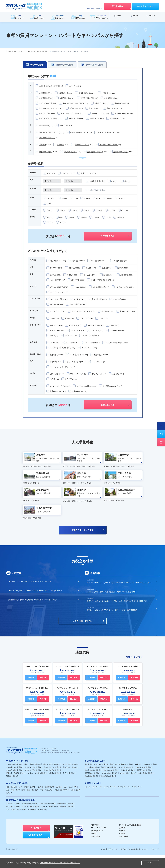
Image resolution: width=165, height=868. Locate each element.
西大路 (18, 803)
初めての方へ (93, 838)
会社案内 (121, 841)
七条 (70, 800)
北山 (8, 800)
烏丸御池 (40, 800)
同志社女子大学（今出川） (49, 133)
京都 (13, 803)
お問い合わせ (122, 850)
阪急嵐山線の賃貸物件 (111, 783)
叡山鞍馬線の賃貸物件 (108, 789)
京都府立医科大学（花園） (49, 118)
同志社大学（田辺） (47, 138)
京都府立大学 (73, 118)
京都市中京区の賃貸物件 (70, 777)
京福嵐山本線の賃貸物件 (128, 786)
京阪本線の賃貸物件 (128, 783)
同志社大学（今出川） (106, 133)
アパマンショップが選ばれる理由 (129, 838)
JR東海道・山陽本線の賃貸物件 (146, 777)
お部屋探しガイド (94, 844)
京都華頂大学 (44, 93)
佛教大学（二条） (81, 145)
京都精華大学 (120, 103)
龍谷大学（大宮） (46, 152)
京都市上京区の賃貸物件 (32, 777)
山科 (72, 803)
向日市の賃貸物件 (55, 786)
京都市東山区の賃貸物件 (15, 780)
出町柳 (26, 800)
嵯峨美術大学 (44, 126)
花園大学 (42, 145)
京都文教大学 (95, 118)
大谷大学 (72, 86)
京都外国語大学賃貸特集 (32, 529)
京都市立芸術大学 (46, 103)
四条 (75, 800)
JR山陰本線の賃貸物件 (93, 780)
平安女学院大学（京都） (109, 145)
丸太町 (33, 800)
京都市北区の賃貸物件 (14, 777)
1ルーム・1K (89, 800)
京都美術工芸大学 (98, 113)
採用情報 (99, 9)
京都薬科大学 (115, 118)
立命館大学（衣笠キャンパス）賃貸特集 (119, 468)
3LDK (134, 800)
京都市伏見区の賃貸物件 (34, 783)
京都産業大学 (109, 98)
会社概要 (90, 9)
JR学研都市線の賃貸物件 (143, 780)
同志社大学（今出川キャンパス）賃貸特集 (79, 468)
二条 (42, 803)
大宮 (24, 803)
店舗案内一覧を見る (134, 670)
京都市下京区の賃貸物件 (34, 780)
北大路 (13, 800)
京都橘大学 (74, 108)
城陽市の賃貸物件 (12, 789)
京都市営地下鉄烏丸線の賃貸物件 (96, 777)
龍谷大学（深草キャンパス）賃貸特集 (77, 488)
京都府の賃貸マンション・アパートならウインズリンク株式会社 (27, 51)
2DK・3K (113, 800)
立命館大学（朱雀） (121, 152)
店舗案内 (121, 844)
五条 (8, 803)
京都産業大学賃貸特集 (31, 488)
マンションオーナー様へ (97, 841)
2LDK (120, 800)
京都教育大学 (107, 93)
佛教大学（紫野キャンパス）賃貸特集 (77, 509)
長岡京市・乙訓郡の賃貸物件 (16, 786)
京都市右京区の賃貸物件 (15, 783)
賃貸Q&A (91, 847)
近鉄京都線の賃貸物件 (110, 786)
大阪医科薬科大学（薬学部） (50, 86)
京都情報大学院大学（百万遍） (74, 103)
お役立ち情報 (93, 850)
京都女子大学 (99, 103)
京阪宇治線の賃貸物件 (145, 783)
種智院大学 (64, 126)
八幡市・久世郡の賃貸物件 (38, 786)
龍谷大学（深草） (70, 152)
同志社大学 (30, 817)
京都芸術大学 (44, 98)
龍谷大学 (13, 820)
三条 (65, 800)
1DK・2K (99, 800)
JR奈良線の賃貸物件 (126, 780)
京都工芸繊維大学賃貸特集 (114, 509)
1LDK (106, 800)
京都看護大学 (63, 93)
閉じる (150, 863)
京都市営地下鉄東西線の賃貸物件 (122, 777)
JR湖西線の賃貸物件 (110, 780)
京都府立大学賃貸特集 (31, 509)
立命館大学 (47, 817)
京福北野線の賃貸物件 (146, 786)
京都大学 (92, 108)
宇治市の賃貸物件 (69, 786)
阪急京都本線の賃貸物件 (93, 783)
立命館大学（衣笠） (95, 152)
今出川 (20, 800)
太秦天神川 (49, 803)
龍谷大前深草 (64, 803)
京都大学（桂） (45, 113)
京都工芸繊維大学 (87, 98)
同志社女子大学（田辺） (80, 133)
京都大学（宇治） (113, 108)
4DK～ (140, 800)
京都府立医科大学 (122, 113)
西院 (29, 803)
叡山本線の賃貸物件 (92, 789)
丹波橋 (78, 803)
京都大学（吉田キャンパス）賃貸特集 (37, 468)
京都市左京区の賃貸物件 (51, 777)
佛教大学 (60, 145)
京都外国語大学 (84, 93)
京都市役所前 (49, 800)
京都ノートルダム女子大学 (71, 113)
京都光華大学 (64, 98)
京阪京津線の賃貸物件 (93, 786)
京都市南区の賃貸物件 (71, 780)
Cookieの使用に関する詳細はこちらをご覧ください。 (60, 863)
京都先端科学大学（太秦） (49, 108)
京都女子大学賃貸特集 (112, 488)
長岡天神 (9, 806)
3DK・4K (127, 800)
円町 (37, 803)
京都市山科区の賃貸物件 (53, 783)
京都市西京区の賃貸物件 (53, 780)
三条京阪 (59, 800)
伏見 (56, 803)
